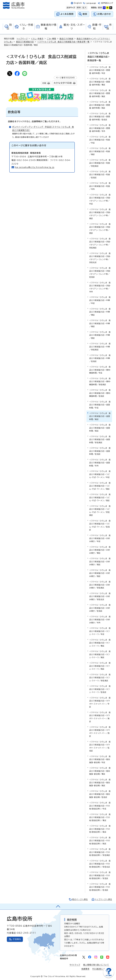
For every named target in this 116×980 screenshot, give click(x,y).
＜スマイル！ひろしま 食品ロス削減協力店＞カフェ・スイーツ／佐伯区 (100, 689)
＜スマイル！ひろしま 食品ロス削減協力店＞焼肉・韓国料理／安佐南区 (100, 381)
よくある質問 (67, 14)
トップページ (22, 39)
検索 (85, 14)
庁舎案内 (17, 939)
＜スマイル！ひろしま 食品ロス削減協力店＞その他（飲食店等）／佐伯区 (100, 887)
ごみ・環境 (52, 39)
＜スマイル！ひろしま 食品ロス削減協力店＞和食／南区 (100, 151)
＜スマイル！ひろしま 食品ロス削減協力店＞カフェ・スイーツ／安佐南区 (100, 677)
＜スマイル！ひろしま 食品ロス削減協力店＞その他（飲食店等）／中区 (100, 806)
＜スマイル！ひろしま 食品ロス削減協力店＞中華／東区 (100, 312)
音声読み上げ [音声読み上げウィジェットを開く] (107, 3)
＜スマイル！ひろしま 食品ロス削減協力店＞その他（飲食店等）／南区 (100, 829)
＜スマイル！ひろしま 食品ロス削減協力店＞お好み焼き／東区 (100, 550)
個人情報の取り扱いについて (96, 965)
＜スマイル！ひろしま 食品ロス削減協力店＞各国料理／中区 (100, 404)
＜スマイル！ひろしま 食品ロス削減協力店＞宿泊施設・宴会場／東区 (100, 771)
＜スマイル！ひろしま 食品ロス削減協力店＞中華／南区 (100, 323)
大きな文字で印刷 (63, 83)
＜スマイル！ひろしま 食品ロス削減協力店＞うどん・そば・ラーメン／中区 (100, 474)
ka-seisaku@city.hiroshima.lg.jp (35, 167)
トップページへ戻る (103, 899)
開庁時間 (72, 919)
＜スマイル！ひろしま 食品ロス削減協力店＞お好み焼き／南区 (100, 561)
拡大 (84, 8)
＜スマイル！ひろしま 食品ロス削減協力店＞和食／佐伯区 (100, 174)
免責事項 (85, 969)
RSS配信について (101, 969)
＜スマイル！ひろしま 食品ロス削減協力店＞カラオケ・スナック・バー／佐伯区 (100, 746)
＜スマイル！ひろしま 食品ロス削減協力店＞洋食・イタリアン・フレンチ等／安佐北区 (100, 258)
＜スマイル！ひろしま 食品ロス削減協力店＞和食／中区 (100, 140)
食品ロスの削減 (67, 39)
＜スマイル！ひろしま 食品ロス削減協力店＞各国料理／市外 (100, 462)
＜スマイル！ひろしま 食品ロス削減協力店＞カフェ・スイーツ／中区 (100, 631)
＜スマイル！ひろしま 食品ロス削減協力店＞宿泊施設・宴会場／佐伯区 (100, 794)
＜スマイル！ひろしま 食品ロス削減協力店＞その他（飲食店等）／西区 (100, 840)
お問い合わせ (104, 14)
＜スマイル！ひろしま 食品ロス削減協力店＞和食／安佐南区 (100, 163)
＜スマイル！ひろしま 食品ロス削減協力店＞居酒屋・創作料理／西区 (100, 105)
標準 (79, 8)
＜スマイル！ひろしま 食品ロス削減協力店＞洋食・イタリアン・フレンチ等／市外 (100, 287)
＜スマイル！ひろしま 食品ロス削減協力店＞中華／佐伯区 (100, 358)
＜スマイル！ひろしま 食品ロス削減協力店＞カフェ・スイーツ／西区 (100, 666)
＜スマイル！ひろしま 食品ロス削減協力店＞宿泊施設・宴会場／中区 (100, 759)
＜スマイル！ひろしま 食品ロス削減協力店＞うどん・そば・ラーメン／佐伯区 (100, 525)
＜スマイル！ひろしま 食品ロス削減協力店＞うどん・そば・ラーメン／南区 (100, 486)
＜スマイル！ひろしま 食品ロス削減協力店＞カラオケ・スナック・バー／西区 (100, 731)
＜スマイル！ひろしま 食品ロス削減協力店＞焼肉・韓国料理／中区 (100, 370)
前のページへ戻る (79, 899)
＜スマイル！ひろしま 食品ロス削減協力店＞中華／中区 (100, 300)
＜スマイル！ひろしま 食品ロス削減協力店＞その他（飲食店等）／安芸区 (100, 875)
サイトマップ (75, 965)
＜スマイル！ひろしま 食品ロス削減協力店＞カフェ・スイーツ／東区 (100, 643)
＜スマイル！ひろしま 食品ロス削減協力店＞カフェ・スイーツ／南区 (100, 654)
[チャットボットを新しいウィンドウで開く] (109, 977)
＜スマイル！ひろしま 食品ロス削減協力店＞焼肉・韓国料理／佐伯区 (100, 393)
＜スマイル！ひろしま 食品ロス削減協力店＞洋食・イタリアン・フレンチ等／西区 (100, 228)
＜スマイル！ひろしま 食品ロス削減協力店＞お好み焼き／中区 (100, 538)
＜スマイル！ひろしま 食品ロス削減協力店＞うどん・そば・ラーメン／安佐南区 (100, 510)
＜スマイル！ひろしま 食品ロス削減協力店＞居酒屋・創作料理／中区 (100, 70)
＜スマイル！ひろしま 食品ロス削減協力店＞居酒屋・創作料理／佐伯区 (100, 116)
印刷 (44, 83)
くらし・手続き (38, 39)
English (78, 3)
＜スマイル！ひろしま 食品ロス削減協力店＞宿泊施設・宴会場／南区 (100, 782)
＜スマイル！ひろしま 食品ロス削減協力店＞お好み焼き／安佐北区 (100, 596)
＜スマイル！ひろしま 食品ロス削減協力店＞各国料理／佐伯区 (100, 451)
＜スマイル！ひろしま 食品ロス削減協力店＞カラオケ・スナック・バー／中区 (100, 702)
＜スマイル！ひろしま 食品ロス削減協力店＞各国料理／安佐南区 (100, 439)
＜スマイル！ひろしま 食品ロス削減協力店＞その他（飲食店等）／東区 (100, 817)
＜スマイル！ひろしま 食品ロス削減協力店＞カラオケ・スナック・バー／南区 (100, 717)
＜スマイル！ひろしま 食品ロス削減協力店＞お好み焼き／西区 (100, 573)
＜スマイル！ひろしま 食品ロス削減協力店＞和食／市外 (100, 186)
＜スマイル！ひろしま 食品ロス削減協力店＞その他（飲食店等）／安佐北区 (100, 864)
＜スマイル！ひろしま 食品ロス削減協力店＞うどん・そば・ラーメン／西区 (100, 497)
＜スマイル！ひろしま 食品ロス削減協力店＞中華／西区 (100, 335)
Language (91, 3)
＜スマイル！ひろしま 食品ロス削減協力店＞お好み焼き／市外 (100, 619)
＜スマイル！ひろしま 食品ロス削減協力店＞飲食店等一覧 (63, 42)
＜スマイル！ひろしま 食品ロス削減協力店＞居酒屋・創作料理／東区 (100, 82)
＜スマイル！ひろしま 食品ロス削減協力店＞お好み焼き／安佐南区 (100, 585)
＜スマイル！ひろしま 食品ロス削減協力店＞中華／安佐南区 (100, 346)
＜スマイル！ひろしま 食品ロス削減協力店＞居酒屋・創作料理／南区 (100, 93)
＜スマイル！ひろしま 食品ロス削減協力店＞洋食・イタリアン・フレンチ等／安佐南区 (100, 243)
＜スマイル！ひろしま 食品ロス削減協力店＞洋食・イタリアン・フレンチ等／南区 (100, 214)
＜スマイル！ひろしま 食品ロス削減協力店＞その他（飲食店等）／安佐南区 (100, 852)
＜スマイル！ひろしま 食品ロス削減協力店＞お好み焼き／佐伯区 (100, 608)
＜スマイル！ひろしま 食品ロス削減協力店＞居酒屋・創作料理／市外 (100, 128)
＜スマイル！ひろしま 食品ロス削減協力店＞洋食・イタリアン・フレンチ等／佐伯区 (100, 272)
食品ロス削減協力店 (25, 42)
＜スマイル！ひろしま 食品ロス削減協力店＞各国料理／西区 (100, 428)
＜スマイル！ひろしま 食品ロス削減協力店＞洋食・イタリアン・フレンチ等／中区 (100, 199)
